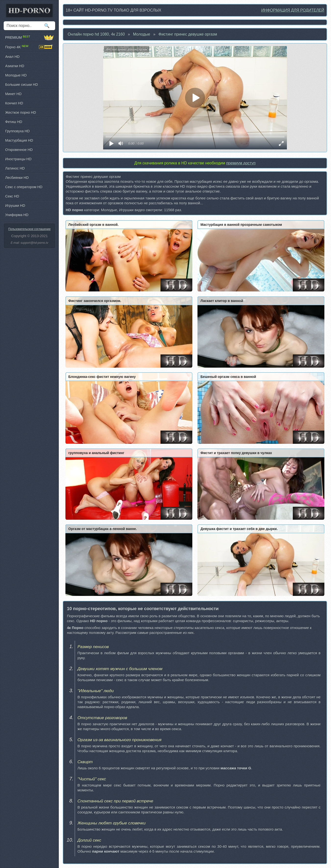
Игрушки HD (15, 205)
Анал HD (12, 57)
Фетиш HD (14, 122)
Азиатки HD (15, 66)
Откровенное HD (19, 150)
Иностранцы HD (18, 159)
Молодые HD (16, 75)
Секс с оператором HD (24, 187)
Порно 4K (29, 47)
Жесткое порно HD (21, 112)
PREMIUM (29, 37)
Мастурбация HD (19, 140)
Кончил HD (14, 103)
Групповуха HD (17, 131)
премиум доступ (241, 163)
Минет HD (13, 94)
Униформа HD (17, 215)
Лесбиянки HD (17, 178)
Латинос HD (15, 168)
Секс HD (12, 196)
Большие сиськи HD (22, 84)
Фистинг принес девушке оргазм (188, 34)
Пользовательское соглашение (30, 229)
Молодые (142, 34)
